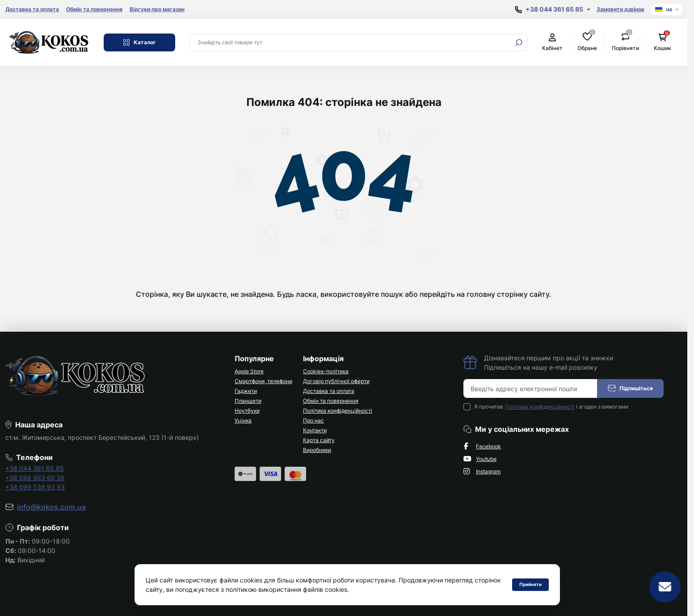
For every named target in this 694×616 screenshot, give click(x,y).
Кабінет (552, 42)
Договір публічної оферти (336, 381)
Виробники (317, 450)
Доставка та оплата (32, 9)
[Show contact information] (553, 10)
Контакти (315, 430)
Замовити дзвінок (620, 9)
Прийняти (530, 584)
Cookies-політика (326, 371)
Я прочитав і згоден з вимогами (551, 407)
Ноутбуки (247, 411)
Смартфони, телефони (263, 381)
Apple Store (249, 371)
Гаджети (246, 391)
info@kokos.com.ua (51, 507)
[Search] (519, 42)
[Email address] (530, 388)
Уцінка (243, 420)
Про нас (313, 420)
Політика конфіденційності (338, 411)
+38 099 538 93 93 (35, 487)
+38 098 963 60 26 (35, 478)
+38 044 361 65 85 (35, 468)
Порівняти (625, 42)
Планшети (248, 401)
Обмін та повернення (94, 9)
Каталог (139, 42)
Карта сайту (319, 440)
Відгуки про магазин (157, 9)
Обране (587, 42)
